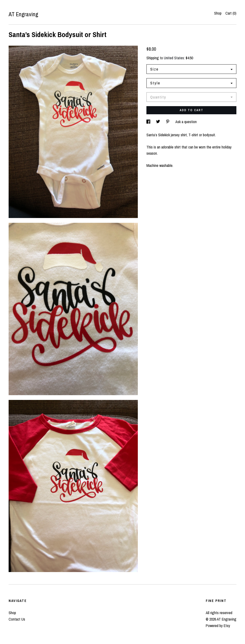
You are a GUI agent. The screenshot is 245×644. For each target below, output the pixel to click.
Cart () (231, 13)
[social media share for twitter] (159, 122)
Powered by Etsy (218, 626)
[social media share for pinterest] (168, 122)
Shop (218, 13)
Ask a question (186, 122)
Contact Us (17, 619)
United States (174, 58)
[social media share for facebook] (149, 122)
